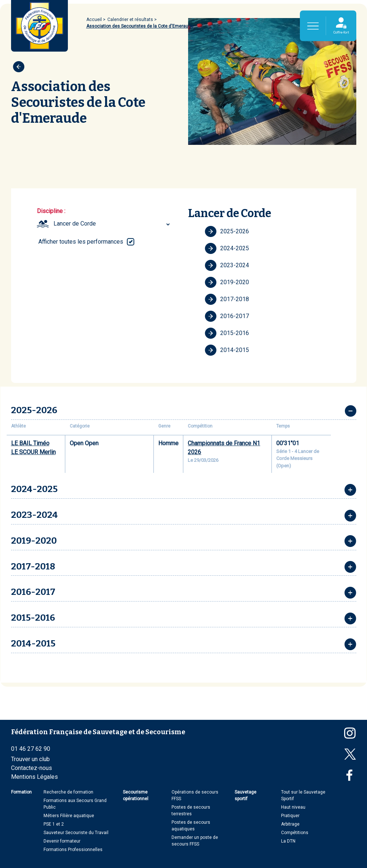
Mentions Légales (34, 777)
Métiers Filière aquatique (69, 816)
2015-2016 (227, 333)
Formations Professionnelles (73, 850)
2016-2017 (227, 316)
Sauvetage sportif (245, 795)
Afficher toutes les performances (81, 242)
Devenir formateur (62, 841)
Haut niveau (293, 807)
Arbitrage (290, 824)
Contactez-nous (32, 768)
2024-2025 (227, 248)
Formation (21, 792)
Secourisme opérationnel (136, 795)
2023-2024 (227, 265)
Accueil (94, 20)
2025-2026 (227, 231)
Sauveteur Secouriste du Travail (76, 833)
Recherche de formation (68, 792)
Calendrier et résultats (130, 20)
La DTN (288, 841)
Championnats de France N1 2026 (224, 448)
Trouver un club (30, 759)
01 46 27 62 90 (31, 749)
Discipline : (51, 211)
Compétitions (295, 833)
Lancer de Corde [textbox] (75, 224)
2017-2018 (227, 299)
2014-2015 (227, 350)
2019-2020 (227, 282)
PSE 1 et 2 (54, 824)
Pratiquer (290, 816)
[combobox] (113, 224)
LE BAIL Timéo (30, 443)
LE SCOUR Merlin (33, 452)
